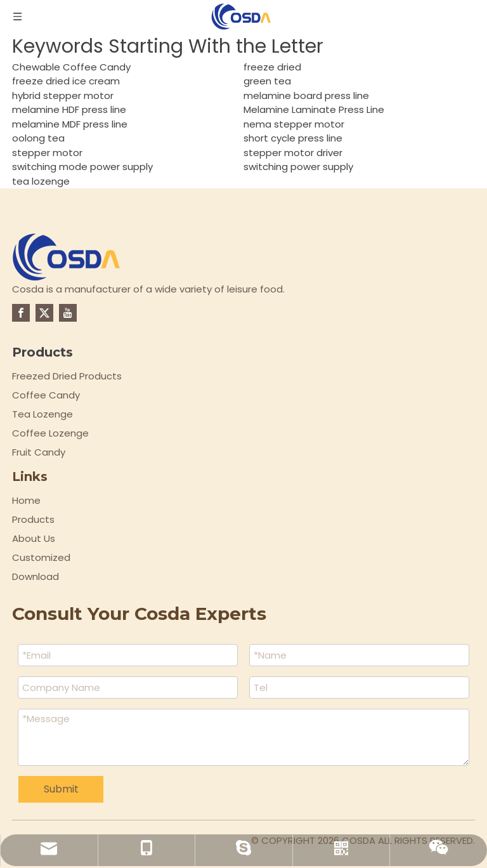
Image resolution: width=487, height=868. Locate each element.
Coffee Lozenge (50, 433)
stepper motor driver (293, 153)
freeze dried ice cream (66, 81)
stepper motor (47, 153)
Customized (41, 557)
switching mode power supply (82, 167)
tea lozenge (41, 181)
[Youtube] (68, 313)
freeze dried (272, 67)
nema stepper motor (294, 124)
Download (36, 576)
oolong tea (38, 138)
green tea (267, 81)
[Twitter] (44, 313)
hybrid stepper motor (63, 95)
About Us (34, 538)
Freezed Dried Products (67, 376)
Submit (61, 789)
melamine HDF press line (69, 109)
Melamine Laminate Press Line (314, 109)
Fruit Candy (39, 452)
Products (33, 519)
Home (26, 500)
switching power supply (298, 167)
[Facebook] (21, 313)
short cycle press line (293, 138)
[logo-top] (67, 257)
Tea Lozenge (42, 414)
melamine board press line (306, 95)
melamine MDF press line (70, 124)
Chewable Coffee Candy (71, 67)
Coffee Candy (46, 395)
